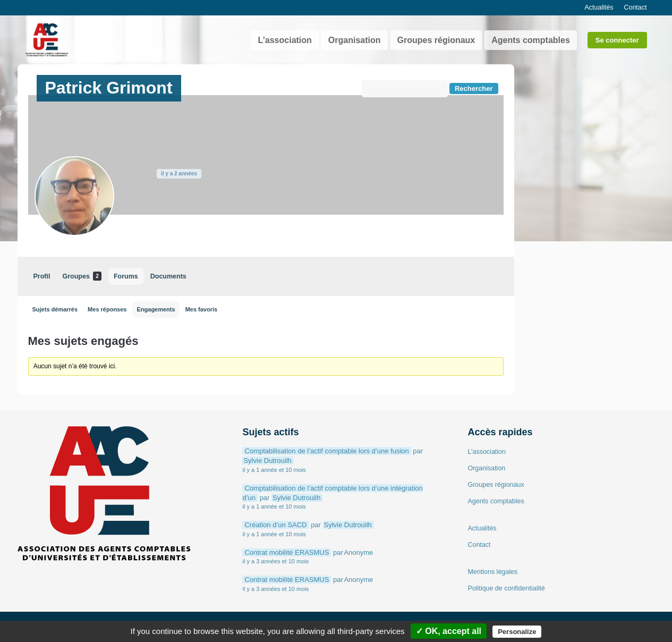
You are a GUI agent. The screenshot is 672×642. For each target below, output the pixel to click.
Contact (635, 7)
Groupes (82, 276)
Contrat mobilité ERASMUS (287, 552)
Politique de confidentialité (506, 588)
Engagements (156, 309)
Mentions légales (492, 572)
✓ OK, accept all (449, 631)
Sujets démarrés (55, 309)
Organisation (355, 40)
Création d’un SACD (275, 525)
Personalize (517, 632)
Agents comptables (531, 40)
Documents (168, 276)
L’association (284, 40)
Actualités (599, 7)
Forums (126, 276)
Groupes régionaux (436, 40)
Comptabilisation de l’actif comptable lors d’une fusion (326, 451)
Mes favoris (202, 309)
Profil (42, 276)
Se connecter (617, 40)
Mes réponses (107, 309)
